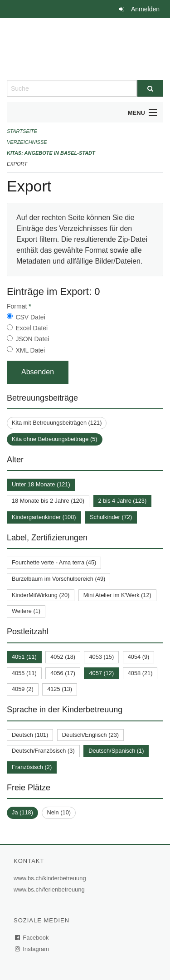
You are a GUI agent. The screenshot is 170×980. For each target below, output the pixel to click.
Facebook (32, 938)
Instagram (32, 949)
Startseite (22, 131)
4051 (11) (24, 657)
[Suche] (151, 88)
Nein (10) (59, 812)
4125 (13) (60, 689)
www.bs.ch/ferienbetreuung (50, 889)
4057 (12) (101, 673)
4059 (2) (23, 689)
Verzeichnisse (27, 142)
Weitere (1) (26, 611)
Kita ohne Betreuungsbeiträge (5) (55, 439)
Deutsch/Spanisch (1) (116, 751)
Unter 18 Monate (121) (41, 484)
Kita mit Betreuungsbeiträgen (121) (57, 423)
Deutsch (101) (30, 735)
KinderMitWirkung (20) (41, 595)
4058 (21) (140, 673)
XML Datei (30, 350)
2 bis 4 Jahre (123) (123, 501)
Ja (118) (22, 812)
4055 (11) (24, 673)
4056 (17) (63, 673)
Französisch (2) (32, 767)
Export (17, 164)
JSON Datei (32, 339)
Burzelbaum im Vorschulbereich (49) (58, 579)
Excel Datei (32, 328)
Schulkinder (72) (111, 517)
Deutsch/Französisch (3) (43, 751)
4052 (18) (63, 657)
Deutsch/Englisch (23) (90, 735)
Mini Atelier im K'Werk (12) (117, 595)
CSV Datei (30, 317)
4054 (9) (139, 657)
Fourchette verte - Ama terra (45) (54, 562)
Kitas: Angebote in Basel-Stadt (51, 153)
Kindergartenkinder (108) (44, 517)
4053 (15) (101, 657)
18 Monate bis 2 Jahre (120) (48, 501)
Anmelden (145, 9)
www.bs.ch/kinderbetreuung (51, 878)
